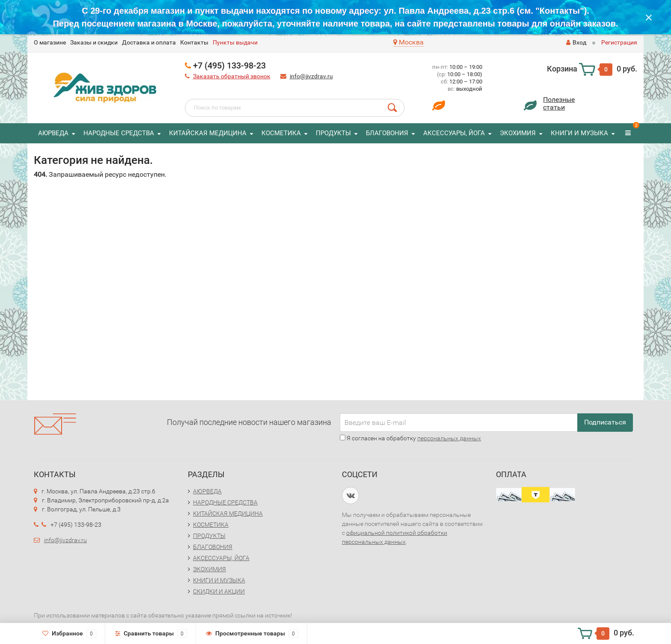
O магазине (50, 42)
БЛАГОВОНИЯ (387, 133)
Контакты (194, 42)
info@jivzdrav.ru (311, 76)
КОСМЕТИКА (281, 133)
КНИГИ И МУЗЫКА (579, 133)
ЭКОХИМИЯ (518, 133)
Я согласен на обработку (410, 438)
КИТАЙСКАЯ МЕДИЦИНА (208, 133)
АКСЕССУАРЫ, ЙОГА (454, 133)
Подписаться (605, 422)
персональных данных (449, 438)
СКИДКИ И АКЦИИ (219, 591)
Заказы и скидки (94, 42)
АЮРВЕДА (53, 133)
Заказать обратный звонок (232, 76)
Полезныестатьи (559, 103)
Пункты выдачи (235, 42)
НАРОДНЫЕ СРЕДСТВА (119, 133)
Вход (576, 42)
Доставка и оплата (149, 42)
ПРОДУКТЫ (333, 133)
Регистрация (619, 42)
